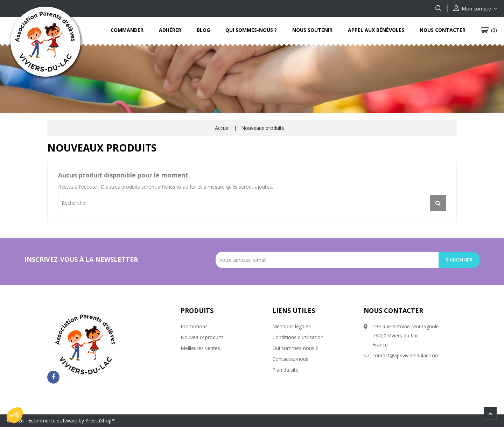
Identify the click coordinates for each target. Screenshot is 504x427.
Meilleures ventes (200, 348)
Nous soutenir (312, 30)
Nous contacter (443, 30)
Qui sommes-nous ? (251, 30)
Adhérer (170, 30)
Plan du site (285, 370)
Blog (203, 30)
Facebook (53, 377)
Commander (127, 30)
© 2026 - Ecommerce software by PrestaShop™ (61, 421)
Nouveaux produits (202, 337)
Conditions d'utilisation (298, 337)
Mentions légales (292, 326)
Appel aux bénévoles (376, 30)
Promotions (194, 326)
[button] (15, 415)
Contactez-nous (290, 359)
